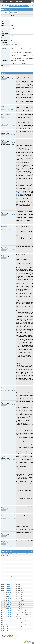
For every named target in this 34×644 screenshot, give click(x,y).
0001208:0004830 (20, 194)
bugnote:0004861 (11, 250)
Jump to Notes (5, 12)
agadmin (10, 631)
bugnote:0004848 (11, 117)
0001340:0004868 (23, 507)
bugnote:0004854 (11, 215)
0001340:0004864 (27, 403)
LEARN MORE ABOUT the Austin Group (21, 6)
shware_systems (14, 21)
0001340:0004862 (22, 387)
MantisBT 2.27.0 (11, 635)
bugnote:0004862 (11, 258)
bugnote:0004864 (11, 390)
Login (10, 6)
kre (3, 76)
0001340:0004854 (22, 255)
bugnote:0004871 (11, 518)
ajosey (4, 533)
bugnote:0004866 (11, 405)
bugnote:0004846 (11, 79)
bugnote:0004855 (11, 229)
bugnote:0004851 (11, 143)
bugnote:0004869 (11, 510)
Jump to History (14, 12)
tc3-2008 (13, 66)
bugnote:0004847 (11, 109)
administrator (8, 638)
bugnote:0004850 (11, 135)
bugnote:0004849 (11, 126)
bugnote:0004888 (11, 544)
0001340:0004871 (14, 45)
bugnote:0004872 (11, 536)
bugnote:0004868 (11, 460)
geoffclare (4, 212)
